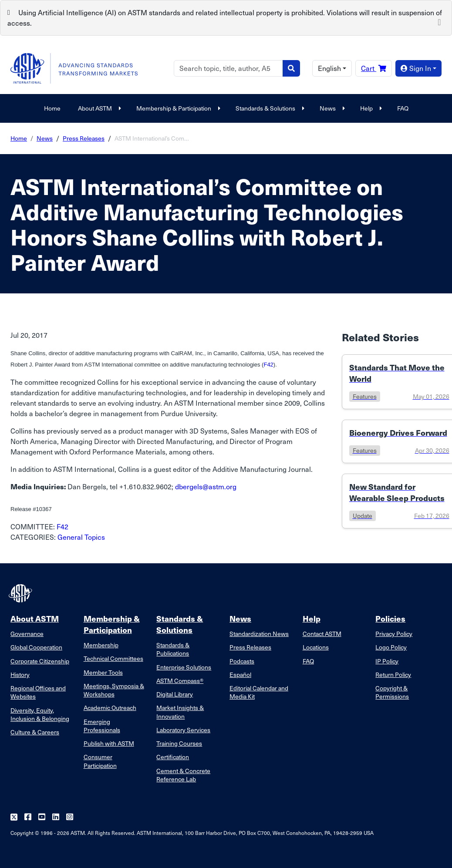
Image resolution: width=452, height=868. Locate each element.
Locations (316, 647)
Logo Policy (391, 647)
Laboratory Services (183, 730)
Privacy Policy (394, 634)
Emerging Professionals (102, 726)
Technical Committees (113, 658)
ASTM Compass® (180, 681)
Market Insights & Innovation (180, 712)
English (329, 68)
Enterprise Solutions (184, 667)
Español (240, 675)
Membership (101, 645)
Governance (27, 634)
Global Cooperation (36, 647)
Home (52, 108)
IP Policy (387, 661)
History (20, 675)
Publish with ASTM (109, 743)
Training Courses (179, 743)
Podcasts (242, 661)
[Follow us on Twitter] (14, 817)
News (331, 108)
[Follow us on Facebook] (28, 817)
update (363, 516)
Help (370, 108)
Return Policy (393, 675)
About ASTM (98, 108)
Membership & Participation (177, 108)
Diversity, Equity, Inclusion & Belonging (40, 714)
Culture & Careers (35, 732)
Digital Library (175, 694)
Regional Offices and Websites (38, 692)
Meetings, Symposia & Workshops (114, 690)
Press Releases (84, 138)
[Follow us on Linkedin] (56, 817)
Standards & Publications (173, 649)
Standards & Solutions (269, 108)
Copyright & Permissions (392, 692)
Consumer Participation (100, 761)
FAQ (403, 108)
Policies (390, 618)
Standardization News (259, 634)
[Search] (228, 68)
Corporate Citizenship (40, 661)
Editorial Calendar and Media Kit (259, 692)
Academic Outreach (110, 708)
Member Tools (103, 672)
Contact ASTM (322, 634)
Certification (173, 757)
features (365, 396)
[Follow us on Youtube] (42, 817)
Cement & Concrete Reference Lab (183, 775)
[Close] (439, 21)
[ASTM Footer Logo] (21, 593)
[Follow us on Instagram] (70, 817)
